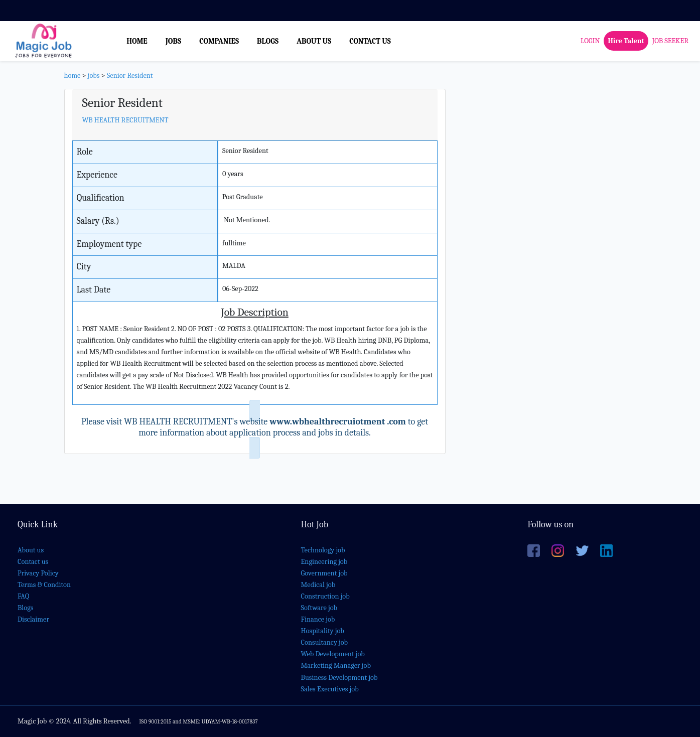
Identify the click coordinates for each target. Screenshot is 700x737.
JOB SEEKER (670, 41)
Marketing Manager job (336, 666)
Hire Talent (626, 41)
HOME (137, 41)
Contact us (33, 562)
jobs (94, 76)
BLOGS (268, 41)
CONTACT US (370, 41)
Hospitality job (323, 631)
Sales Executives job (330, 689)
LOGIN (590, 41)
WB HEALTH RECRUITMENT (125, 120)
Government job (324, 573)
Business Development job (339, 678)
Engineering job (324, 562)
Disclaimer (33, 619)
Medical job (318, 585)
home (73, 76)
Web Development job (333, 654)
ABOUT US (314, 41)
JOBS (173, 41)
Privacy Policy (38, 573)
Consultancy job (325, 642)
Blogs (25, 608)
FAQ (23, 596)
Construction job (325, 596)
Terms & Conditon (44, 585)
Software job (319, 608)
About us (31, 550)
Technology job (323, 550)
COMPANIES (219, 41)
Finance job (318, 619)
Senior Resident (130, 76)
